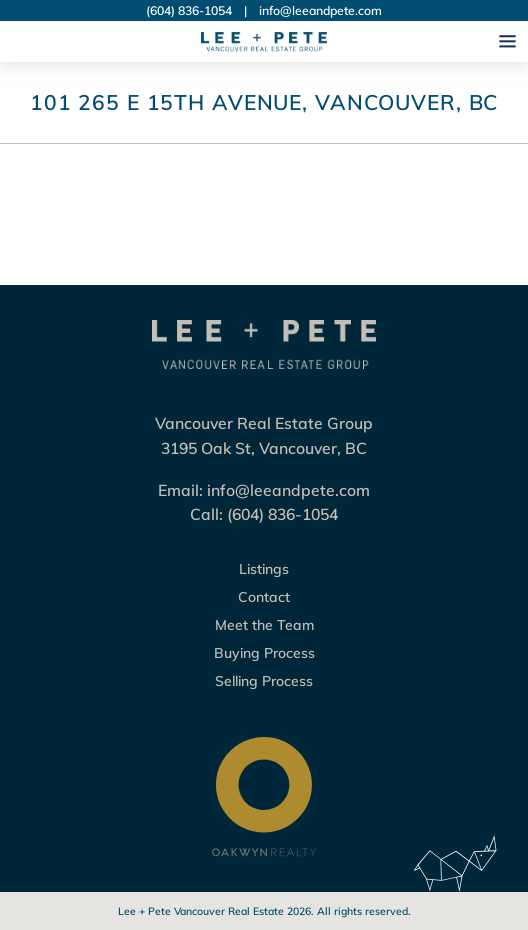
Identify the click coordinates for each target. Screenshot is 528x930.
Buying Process (264, 653)
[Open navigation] (507, 41)
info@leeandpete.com (320, 10)
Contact (264, 597)
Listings (264, 569)
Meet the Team (264, 625)
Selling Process (264, 681)
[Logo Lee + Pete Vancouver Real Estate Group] (264, 42)
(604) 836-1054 (189, 10)
